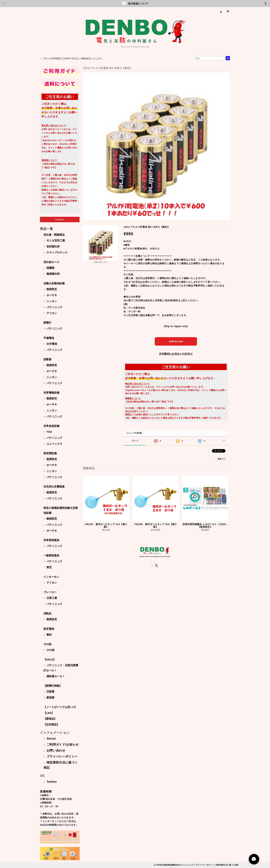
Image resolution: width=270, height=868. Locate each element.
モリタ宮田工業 (56, 240)
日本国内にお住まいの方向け (176, 354)
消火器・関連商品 (54, 235)
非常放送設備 (51, 426)
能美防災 (52, 289)
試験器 (47, 359)
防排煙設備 (50, 453)
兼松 (49, 635)
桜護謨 (50, 268)
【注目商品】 (51, 724)
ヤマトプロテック (57, 252)
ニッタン (52, 301)
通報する (221, 459)
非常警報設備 (51, 393)
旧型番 (50, 691)
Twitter (52, 782)
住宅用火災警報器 (54, 487)
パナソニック (54, 307)
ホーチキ (52, 295)
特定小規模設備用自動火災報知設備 (61, 510)
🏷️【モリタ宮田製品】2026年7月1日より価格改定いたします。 (72, 59)
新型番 (50, 697)
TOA (49, 432)
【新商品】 (50, 719)
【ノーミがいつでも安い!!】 (60, 707)
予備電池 (49, 338)
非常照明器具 (51, 540)
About (51, 739)
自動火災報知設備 (54, 283)
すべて (135, 441)
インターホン (51, 577)
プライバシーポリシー (62, 757)
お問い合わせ (56, 751)
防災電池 (49, 629)
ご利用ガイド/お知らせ (63, 745)
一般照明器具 (51, 555)
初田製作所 (53, 246)
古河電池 (52, 344)
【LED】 (49, 713)
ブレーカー (50, 592)
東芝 (49, 567)
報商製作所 (53, 274)
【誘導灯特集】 (53, 686)
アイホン (52, 313)
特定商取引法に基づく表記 (227, 865)
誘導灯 (47, 323)
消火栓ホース (51, 262)
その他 (47, 644)
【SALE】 (50, 659)
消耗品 (47, 613)
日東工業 (52, 598)
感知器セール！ (56, 676)
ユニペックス (54, 444)
